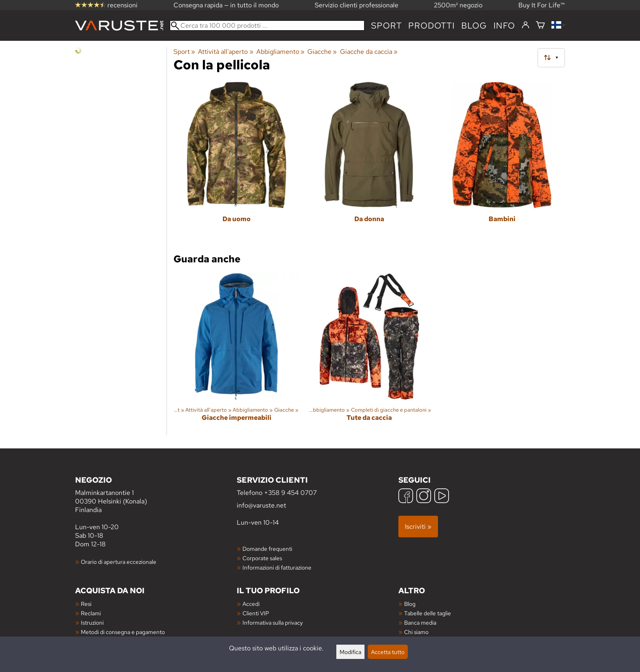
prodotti (431, 26)
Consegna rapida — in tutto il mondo (226, 5)
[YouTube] (442, 497)
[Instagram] (424, 497)
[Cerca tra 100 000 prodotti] (267, 26)
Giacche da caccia (369, 52)
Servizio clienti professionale (357, 5)
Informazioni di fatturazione (277, 567)
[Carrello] (540, 26)
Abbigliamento (280, 52)
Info (504, 26)
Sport (386, 26)
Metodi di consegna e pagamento (123, 632)
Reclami (91, 613)
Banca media (420, 622)
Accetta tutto (388, 652)
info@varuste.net (261, 505)
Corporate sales (262, 558)
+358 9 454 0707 (290, 493)
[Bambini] (502, 163)
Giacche (322, 52)
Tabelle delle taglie (428, 613)
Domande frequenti (267, 549)
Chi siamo (416, 632)
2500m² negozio (458, 5)
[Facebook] (406, 497)
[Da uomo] (237, 163)
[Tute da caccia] (369, 354)
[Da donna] (369, 163)
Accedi (251, 604)
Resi (86, 604)
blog (474, 26)
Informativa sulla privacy (273, 622)
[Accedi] (526, 25)
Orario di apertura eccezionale (119, 562)
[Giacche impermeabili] (237, 354)
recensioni (106, 5)
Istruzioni (92, 622)
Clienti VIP (256, 613)
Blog (410, 604)
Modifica (350, 652)
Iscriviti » (418, 527)
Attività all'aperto (226, 52)
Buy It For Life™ (542, 5)
